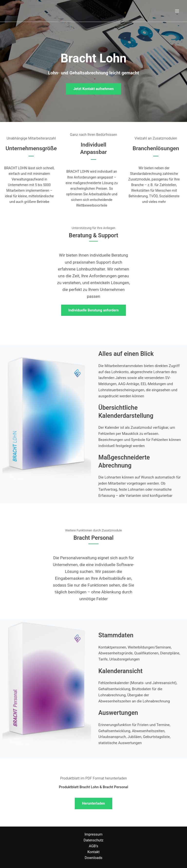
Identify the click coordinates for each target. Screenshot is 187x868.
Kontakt (93, 852)
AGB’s (93, 846)
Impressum (93, 834)
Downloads (93, 858)
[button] (93, 89)
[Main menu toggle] (177, 11)
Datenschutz (93, 840)
